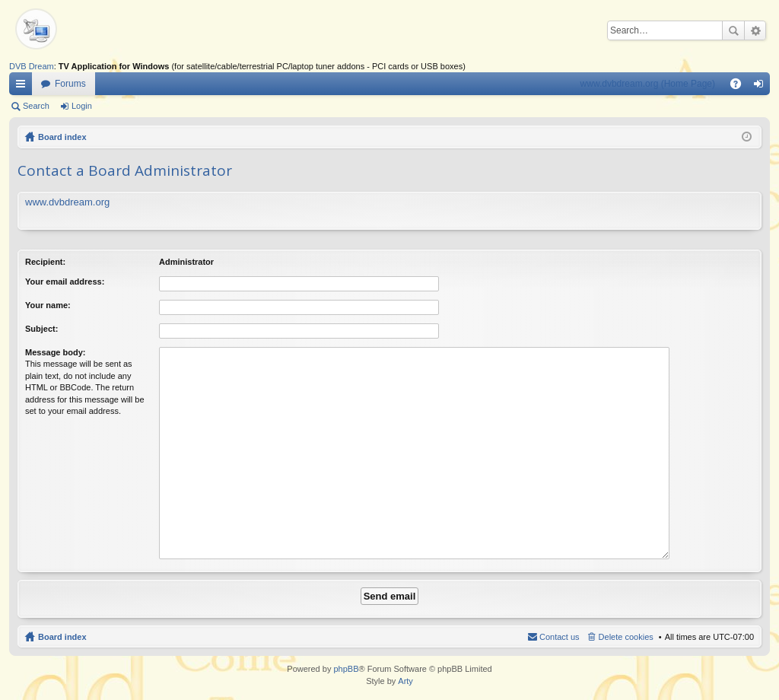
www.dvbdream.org (67, 202)
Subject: (41, 329)
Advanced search (755, 30)
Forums (70, 84)
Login (82, 106)
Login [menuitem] (762, 87)
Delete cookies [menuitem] (626, 637)
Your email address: (65, 282)
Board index (62, 137)
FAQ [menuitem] (741, 87)
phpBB (346, 669)
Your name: (48, 305)
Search (733, 30)
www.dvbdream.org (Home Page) (648, 84)
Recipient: (45, 262)
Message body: (55, 352)
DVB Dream (32, 66)
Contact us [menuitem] (560, 637)
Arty (405, 681)
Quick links (24, 87)
